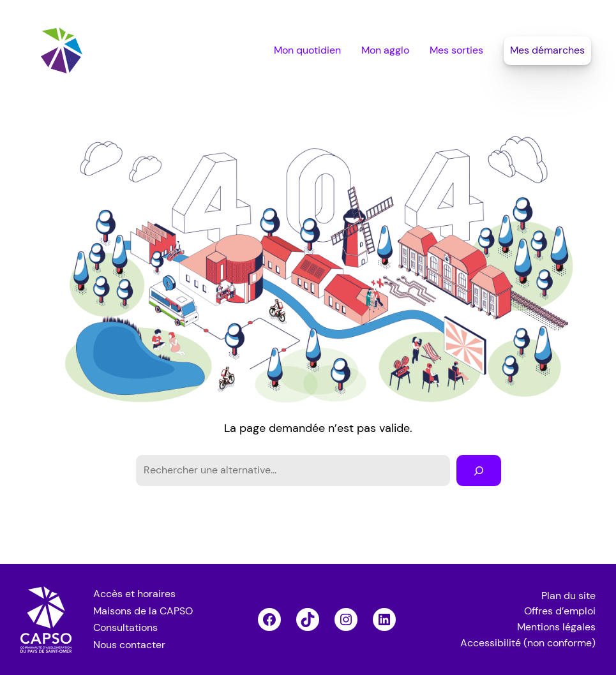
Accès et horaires (134, 594)
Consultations (125, 628)
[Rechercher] (479, 471)
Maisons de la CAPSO (143, 611)
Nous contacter (129, 645)
